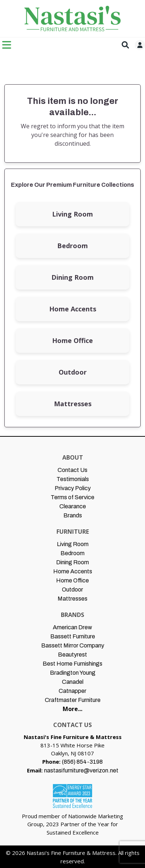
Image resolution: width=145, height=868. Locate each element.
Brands (73, 515)
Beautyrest (72, 655)
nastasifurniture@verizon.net (81, 770)
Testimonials (73, 479)
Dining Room (72, 277)
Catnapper (72, 691)
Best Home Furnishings (72, 664)
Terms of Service (72, 497)
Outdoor (73, 372)
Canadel (73, 682)
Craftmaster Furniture (73, 700)
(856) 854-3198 (82, 762)
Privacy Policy (73, 488)
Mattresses (73, 404)
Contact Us (72, 470)
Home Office (72, 340)
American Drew (72, 627)
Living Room (72, 214)
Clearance (73, 506)
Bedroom (72, 246)
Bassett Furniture (73, 636)
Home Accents (73, 309)
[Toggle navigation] (7, 45)
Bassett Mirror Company (73, 645)
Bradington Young (73, 673)
